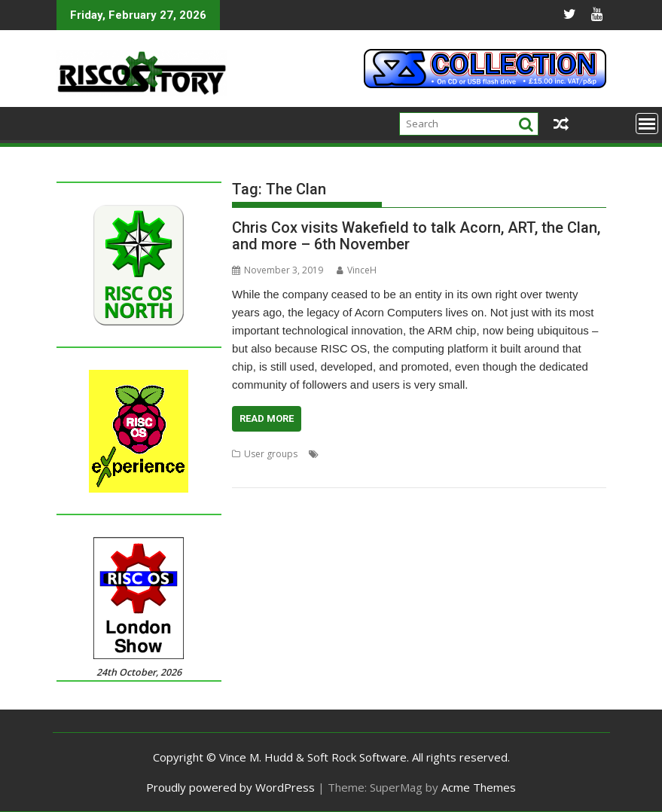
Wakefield (365, 472)
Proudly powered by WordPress (230, 787)
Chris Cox (275, 472)
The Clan (320, 472)
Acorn (335, 454)
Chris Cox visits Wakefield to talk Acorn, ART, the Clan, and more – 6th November (416, 236)
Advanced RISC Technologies (527, 454)
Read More (267, 418)
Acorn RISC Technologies (407, 454)
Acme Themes (479, 787)
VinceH (357, 270)
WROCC (409, 472)
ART (240, 472)
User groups (271, 454)
